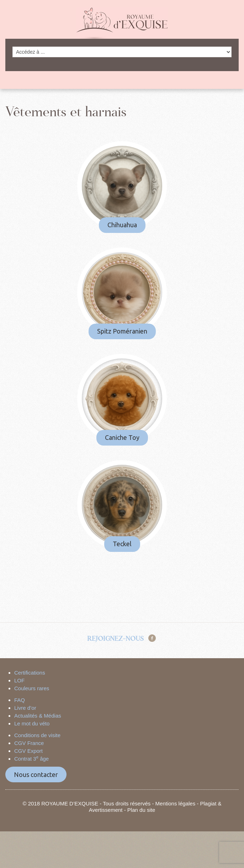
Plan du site (141, 810)
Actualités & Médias (38, 716)
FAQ (20, 700)
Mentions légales (176, 803)
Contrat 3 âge (31, 759)
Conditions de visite (37, 735)
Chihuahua (122, 225)
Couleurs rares (32, 688)
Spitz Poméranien (122, 331)
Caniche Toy (122, 437)
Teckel (122, 544)
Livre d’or (25, 708)
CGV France (29, 743)
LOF (19, 680)
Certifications (30, 673)
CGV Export (28, 751)
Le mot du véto (32, 723)
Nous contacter (36, 774)
